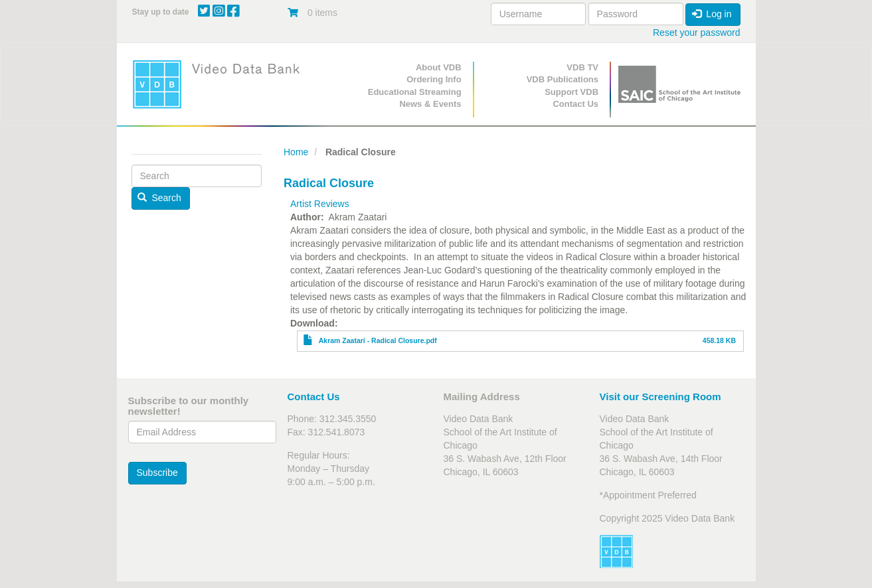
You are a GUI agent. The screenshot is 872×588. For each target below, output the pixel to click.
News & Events (430, 104)
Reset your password (697, 33)
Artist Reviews (320, 204)
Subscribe (157, 473)
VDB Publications (563, 79)
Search (159, 198)
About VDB (439, 67)
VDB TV (582, 67)
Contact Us (575, 104)
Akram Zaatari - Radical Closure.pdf (378, 340)
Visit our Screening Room (660, 397)
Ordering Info (434, 79)
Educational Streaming (415, 92)
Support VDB (571, 92)
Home (296, 152)
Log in (712, 14)
